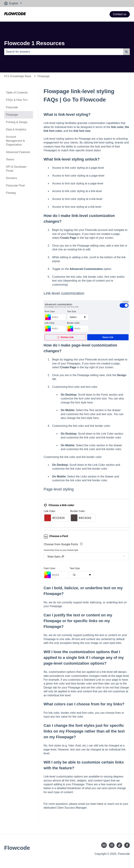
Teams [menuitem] (10, 159)
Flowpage (44, 76)
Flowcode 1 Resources (34, 43)
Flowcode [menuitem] (12, 107)
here (100, 804)
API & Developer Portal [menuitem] (16, 169)
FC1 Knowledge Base (18, 76)
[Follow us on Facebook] (127, 845)
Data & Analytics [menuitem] (16, 129)
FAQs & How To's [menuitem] (17, 100)
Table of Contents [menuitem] (17, 93)
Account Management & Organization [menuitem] (15, 141)
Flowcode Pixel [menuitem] (15, 186)
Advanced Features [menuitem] (18, 152)
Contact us (120, 14)
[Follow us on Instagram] (112, 845)
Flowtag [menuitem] (11, 193)
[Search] (126, 52)
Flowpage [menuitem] (12, 115)
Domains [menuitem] (11, 178)
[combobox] (64, 52)
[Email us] (104, 845)
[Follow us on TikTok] (119, 845)
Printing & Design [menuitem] (17, 122)
